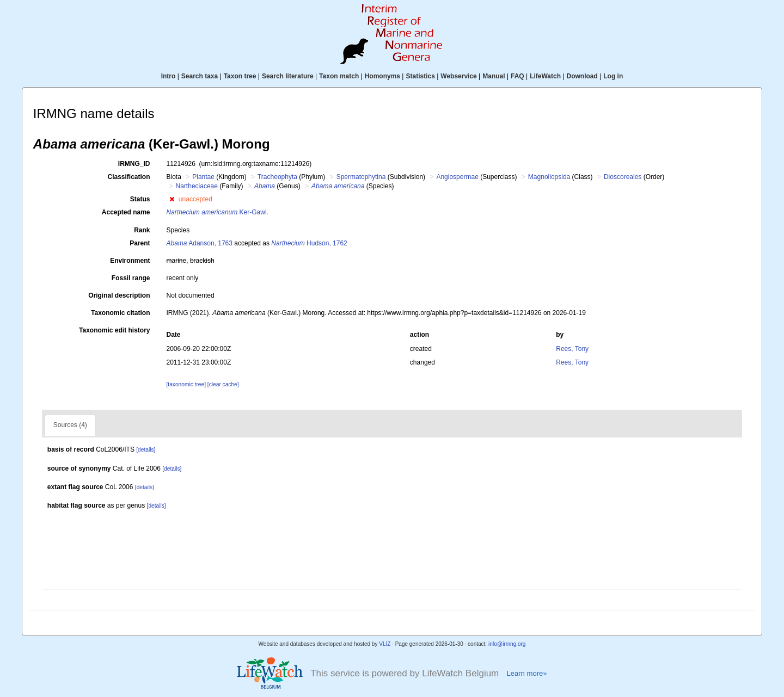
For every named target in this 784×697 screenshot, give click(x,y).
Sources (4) (70, 425)
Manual (494, 76)
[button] (172, 199)
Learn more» (526, 673)
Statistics (420, 76)
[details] (146, 450)
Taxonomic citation (120, 313)
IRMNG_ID (134, 164)
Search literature (288, 76)
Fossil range (131, 278)
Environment (130, 261)
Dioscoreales (623, 177)
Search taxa (200, 76)
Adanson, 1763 (200, 243)
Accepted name (126, 212)
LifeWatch (545, 76)
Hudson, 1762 (309, 243)
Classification (128, 177)
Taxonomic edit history (114, 330)
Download (582, 76)
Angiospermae (457, 177)
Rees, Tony (572, 349)
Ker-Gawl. (218, 212)
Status (140, 199)
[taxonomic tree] (186, 384)
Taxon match (339, 76)
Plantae (203, 177)
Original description (119, 295)
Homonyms (382, 76)
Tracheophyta (277, 177)
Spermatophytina (361, 177)
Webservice (459, 76)
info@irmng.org (507, 644)
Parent (140, 243)
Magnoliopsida (549, 177)
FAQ (517, 76)
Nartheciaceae (197, 186)
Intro (169, 76)
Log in (613, 76)
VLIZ (385, 644)
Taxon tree (240, 76)
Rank (142, 230)
